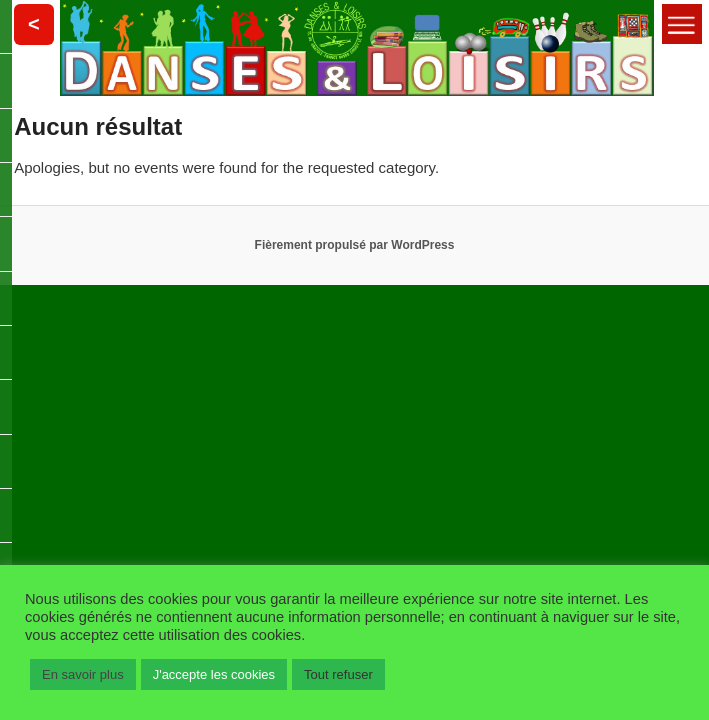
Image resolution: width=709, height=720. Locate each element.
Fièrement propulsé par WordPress (355, 245)
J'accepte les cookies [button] (214, 674)
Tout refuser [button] (338, 674)
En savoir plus (83, 674)
